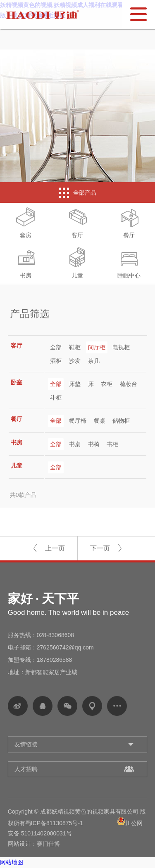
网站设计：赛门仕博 (34, 844)
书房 (26, 263)
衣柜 (107, 384)
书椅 (94, 444)
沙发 (75, 361)
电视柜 (121, 347)
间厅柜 (97, 347)
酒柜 (56, 361)
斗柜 (56, 398)
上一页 (55, 548)
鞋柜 (75, 347)
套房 (26, 223)
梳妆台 (129, 384)
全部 (56, 347)
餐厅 (129, 223)
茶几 (94, 361)
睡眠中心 (129, 263)
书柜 (112, 444)
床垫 (75, 384)
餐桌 (100, 421)
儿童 (77, 263)
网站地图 (12, 862)
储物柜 (121, 421)
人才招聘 (26, 769)
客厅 (77, 223)
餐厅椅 (78, 421)
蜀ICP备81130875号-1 (54, 823)
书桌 (75, 444)
